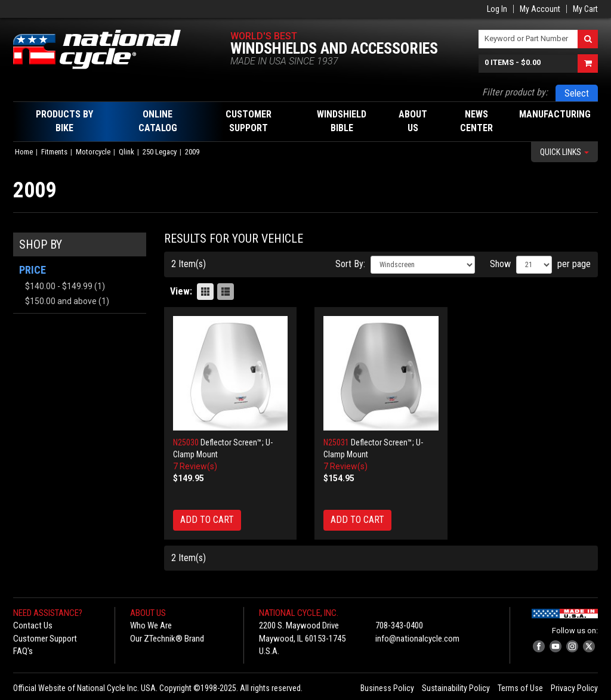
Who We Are (151, 625)
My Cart (585, 9)
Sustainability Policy (456, 688)
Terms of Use (520, 688)
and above (61, 301)
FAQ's (23, 651)
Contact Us (33, 625)
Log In (497, 9)
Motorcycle (93, 152)
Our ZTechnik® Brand (167, 639)
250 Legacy (160, 152)
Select (577, 93)
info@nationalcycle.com (417, 639)
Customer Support (45, 639)
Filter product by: (515, 92)
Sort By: (350, 264)
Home (24, 152)
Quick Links (564, 152)
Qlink (126, 152)
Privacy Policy (574, 688)
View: (181, 291)
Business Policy (387, 688)
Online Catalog (158, 121)
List (226, 292)
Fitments (54, 152)
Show (500, 264)
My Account (540, 9)
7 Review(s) (195, 466)
